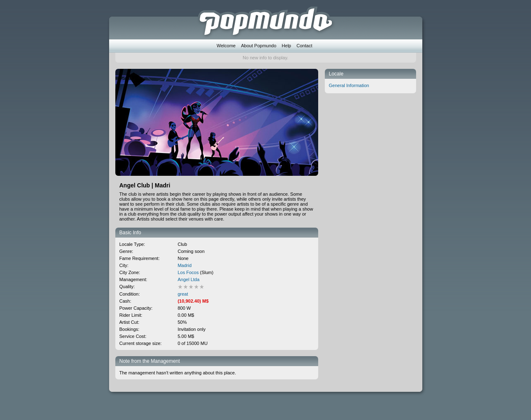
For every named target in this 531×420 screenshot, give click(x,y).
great (183, 294)
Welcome (226, 46)
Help (286, 46)
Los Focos (188, 272)
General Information (349, 85)
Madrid (185, 265)
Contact (304, 46)
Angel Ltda (189, 279)
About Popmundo (259, 46)
